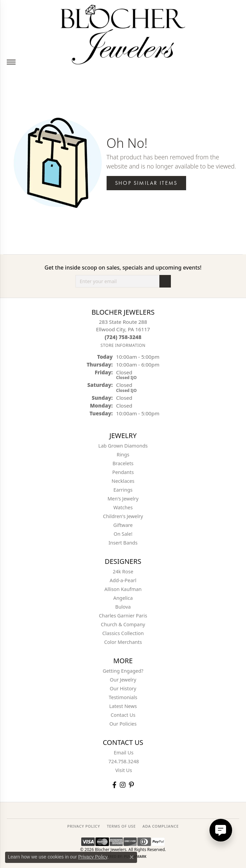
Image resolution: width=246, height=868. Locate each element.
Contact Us (123, 715)
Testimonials (123, 697)
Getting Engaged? (123, 671)
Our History (123, 688)
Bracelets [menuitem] (123, 463)
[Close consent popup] (132, 857)
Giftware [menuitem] (123, 525)
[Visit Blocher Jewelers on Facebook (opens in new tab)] (114, 785)
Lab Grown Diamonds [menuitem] (123, 446)
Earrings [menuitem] (123, 490)
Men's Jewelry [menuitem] (123, 499)
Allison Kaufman (123, 589)
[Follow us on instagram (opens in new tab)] (123, 785)
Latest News (123, 706)
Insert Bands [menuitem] (123, 543)
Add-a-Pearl (123, 580)
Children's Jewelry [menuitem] (123, 516)
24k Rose (123, 571)
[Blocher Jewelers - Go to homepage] (123, 33)
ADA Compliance (161, 826)
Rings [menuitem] (123, 455)
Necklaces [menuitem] (123, 481)
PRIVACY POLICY (84, 826)
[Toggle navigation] (11, 62)
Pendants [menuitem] (123, 472)
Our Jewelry (123, 680)
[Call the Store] (123, 337)
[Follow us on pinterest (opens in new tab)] (131, 785)
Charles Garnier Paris (123, 616)
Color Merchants (123, 642)
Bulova (123, 607)
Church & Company (123, 624)
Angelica (123, 598)
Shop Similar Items (146, 183)
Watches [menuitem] (123, 507)
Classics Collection (123, 633)
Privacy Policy (93, 857)
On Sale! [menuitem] (123, 534)
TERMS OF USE (121, 826)
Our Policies (123, 724)
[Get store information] (123, 345)
